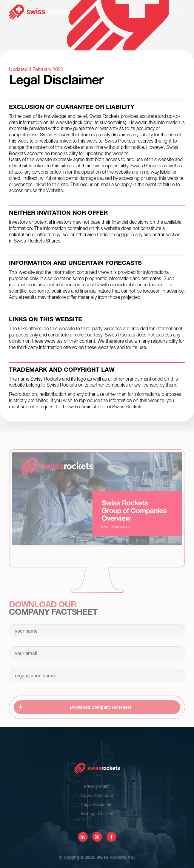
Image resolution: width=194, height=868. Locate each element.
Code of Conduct (97, 795)
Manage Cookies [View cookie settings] (97, 814)
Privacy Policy (97, 786)
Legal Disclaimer (97, 804)
